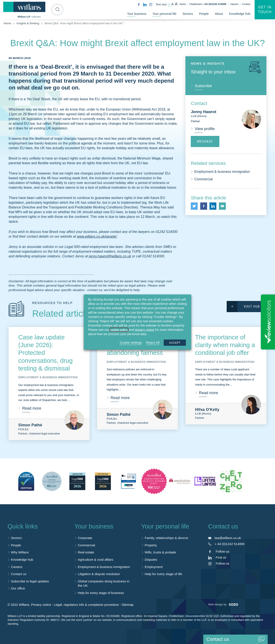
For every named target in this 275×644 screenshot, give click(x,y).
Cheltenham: (208, 4)
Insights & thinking (28, 23)
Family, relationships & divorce (167, 538)
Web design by (223, 604)
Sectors (188, 14)
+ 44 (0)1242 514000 (230, 544)
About (219, 14)
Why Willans (20, 552)
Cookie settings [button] (131, 342)
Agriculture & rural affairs (95, 560)
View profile (205, 129)
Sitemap (128, 605)
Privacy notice (41, 605)
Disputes (151, 560)
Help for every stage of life (163, 574)
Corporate (85, 538)
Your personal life (164, 14)
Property (151, 545)
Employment (154, 567)
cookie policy (119, 330)
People (204, 14)
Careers (234, 4)
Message (205, 141)
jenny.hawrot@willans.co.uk (110, 256)
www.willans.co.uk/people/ (97, 236)
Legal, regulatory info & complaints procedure (86, 605)
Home (183, 4)
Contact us (19, 574)
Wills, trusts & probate (160, 552)
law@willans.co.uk (228, 538)
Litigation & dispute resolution (99, 574)
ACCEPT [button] (175, 343)
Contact (246, 4)
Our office (18, 588)
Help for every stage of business (101, 593)
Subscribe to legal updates (30, 581)
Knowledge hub (240, 14)
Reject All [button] (153, 342)
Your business (137, 14)
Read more (32, 408)
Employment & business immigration (222, 172)
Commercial (203, 179)
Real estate (86, 552)
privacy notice (145, 330)
